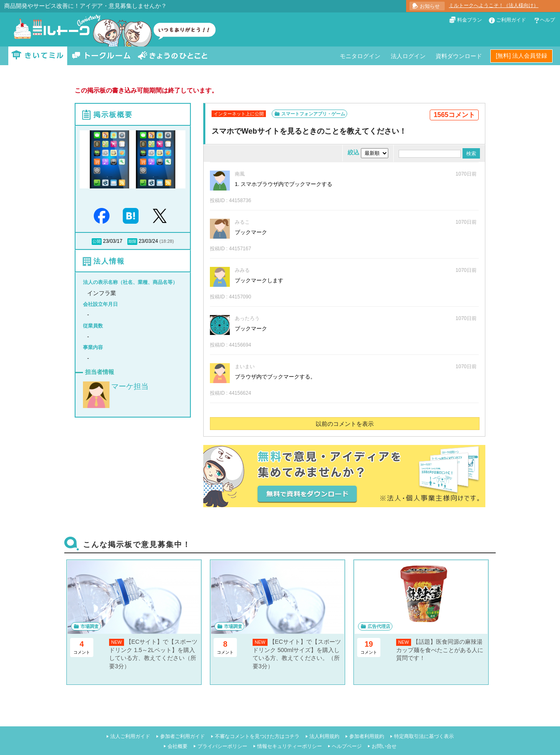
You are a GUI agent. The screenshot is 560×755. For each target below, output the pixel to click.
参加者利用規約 (367, 736)
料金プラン (470, 20)
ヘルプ (548, 20)
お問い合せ (384, 746)
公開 (97, 241)
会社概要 (178, 746)
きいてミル (38, 56)
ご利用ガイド (511, 20)
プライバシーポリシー (222, 746)
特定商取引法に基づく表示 (424, 736)
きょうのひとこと (173, 56)
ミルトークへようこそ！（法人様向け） (494, 5)
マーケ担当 (130, 386)
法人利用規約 (324, 736)
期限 (132, 241)
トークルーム (101, 56)
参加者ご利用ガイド (183, 736)
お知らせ (430, 6)
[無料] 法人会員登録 (521, 56)
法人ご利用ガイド (130, 736)
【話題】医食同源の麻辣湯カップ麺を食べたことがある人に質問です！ (440, 650)
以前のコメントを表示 (345, 424)
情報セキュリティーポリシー (290, 746)
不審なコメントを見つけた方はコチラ (257, 736)
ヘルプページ (347, 746)
